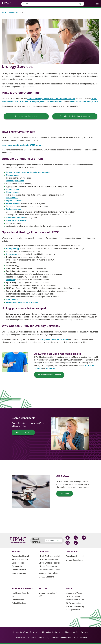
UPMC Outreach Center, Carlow (84, 102)
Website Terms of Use (75, 600)
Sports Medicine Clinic (48, 573)
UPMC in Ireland (73, 596)
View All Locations (46, 577)
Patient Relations (19, 603)
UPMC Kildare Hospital (29, 102)
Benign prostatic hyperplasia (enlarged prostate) (28, 172)
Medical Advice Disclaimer (53, 632)
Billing (14, 596)
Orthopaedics (18, 566)
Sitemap (84, 632)
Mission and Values (74, 593)
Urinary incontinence (15, 218)
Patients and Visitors (22, 588)
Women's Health (19, 570)
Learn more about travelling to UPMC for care (22, 145)
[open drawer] (97, 4)
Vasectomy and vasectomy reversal (22, 302)
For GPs (43, 588)
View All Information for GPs (49, 594)
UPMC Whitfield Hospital (49, 563)
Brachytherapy (13, 249)
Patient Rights (18, 600)
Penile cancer (12, 198)
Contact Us (17, 632)
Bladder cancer (13, 175)
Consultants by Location (76, 556)
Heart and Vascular (20, 560)
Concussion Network (21, 556)
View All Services (19, 573)
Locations (44, 552)
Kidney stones (13, 192)
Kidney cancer (13, 189)
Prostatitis (11, 280)
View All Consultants (74, 560)
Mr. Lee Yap (51, 368)
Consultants (72, 552)
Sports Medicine (19, 563)
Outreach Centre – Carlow (50, 570)
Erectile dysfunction (15, 181)
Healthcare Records (20, 593)
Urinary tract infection (16, 220)
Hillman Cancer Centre (48, 566)
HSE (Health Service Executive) (54, 339)
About (69, 588)
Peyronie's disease (15, 201)
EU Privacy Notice (73, 603)
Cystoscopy (11, 254)
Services (16, 552)
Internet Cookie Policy (75, 606)
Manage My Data (73, 610)
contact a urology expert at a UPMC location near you (51, 99)
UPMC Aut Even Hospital (51, 102)
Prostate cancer (13, 203)
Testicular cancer (14, 209)
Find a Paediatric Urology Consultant (75, 116)
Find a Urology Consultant (26, 116)
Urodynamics (12, 300)
